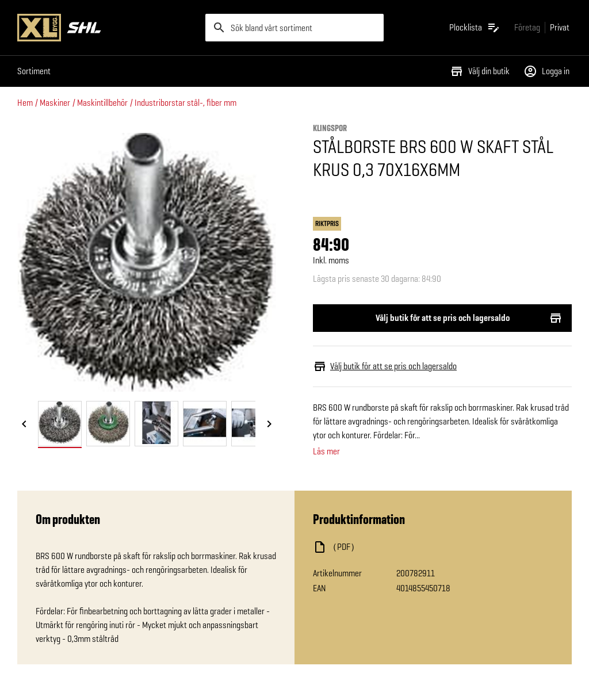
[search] (295, 28)
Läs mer (326, 452)
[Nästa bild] (269, 424)
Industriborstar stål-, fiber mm (186, 103)
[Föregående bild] (24, 424)
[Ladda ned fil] (428, 547)
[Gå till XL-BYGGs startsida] (107, 28)
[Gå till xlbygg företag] (527, 27)
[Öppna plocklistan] (475, 28)
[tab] (60, 424)
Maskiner (55, 103)
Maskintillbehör (102, 103)
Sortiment (34, 71)
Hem (25, 103)
